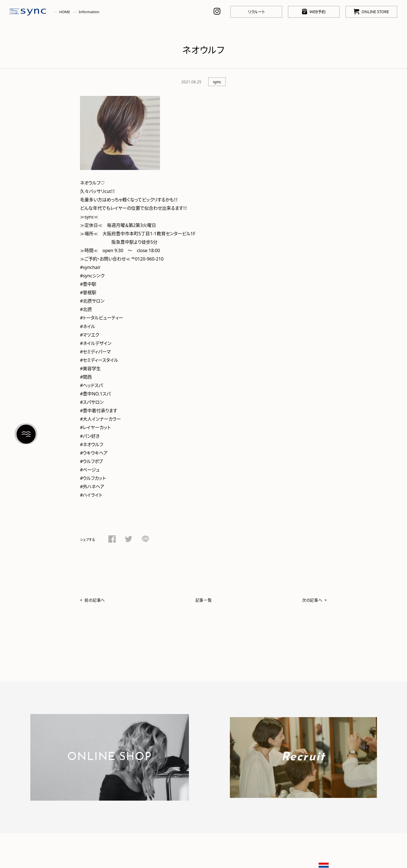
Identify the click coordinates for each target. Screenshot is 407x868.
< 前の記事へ (92, 600)
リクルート (256, 11)
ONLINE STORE (371, 11)
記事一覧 (204, 600)
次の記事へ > (315, 600)
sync (217, 82)
